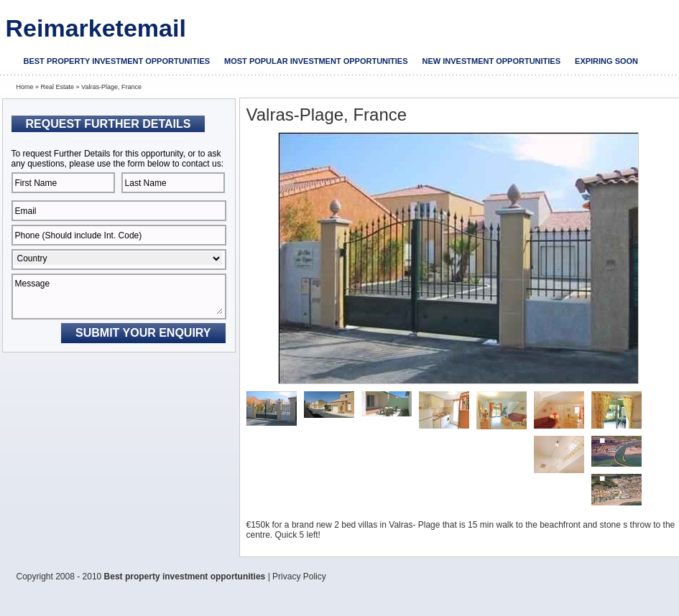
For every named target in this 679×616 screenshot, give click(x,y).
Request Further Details (108, 124)
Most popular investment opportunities (316, 61)
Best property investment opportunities (117, 61)
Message (119, 297)
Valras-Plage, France (111, 87)
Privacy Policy (299, 577)
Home (25, 87)
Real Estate (58, 87)
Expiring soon (606, 61)
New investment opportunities (492, 61)
